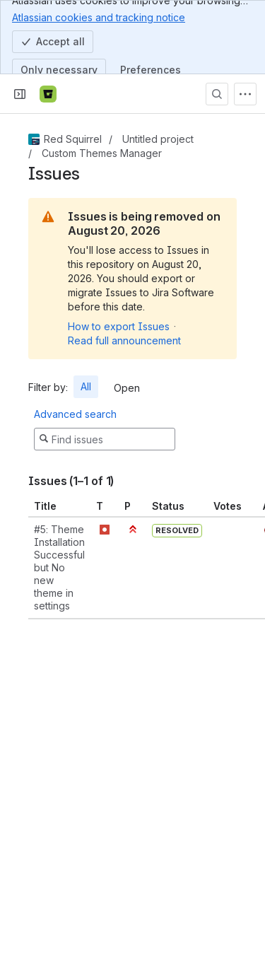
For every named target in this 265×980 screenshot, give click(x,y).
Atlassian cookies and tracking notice (99, 17)
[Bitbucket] (48, 94)
